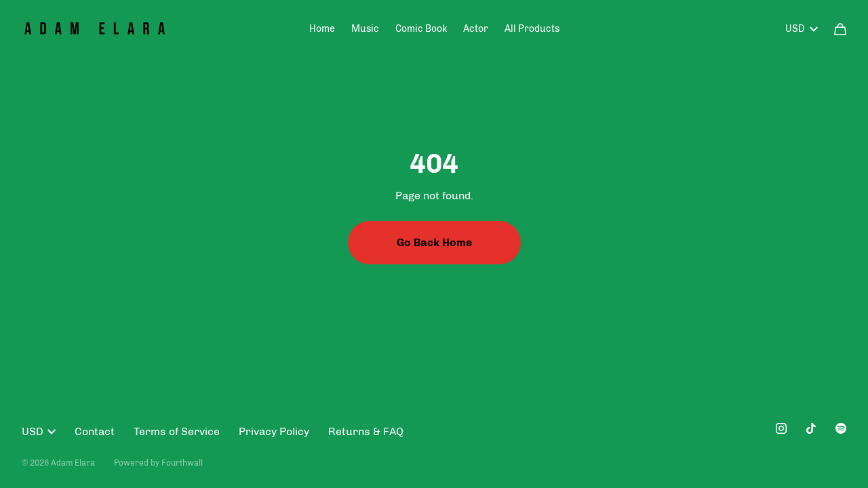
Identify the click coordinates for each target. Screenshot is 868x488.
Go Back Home (434, 242)
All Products (532, 29)
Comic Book (421, 29)
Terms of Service (177, 431)
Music (365, 29)
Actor (476, 29)
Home (322, 29)
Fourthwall (182, 463)
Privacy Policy (274, 431)
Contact (95, 431)
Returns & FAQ (366, 431)
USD (802, 29)
